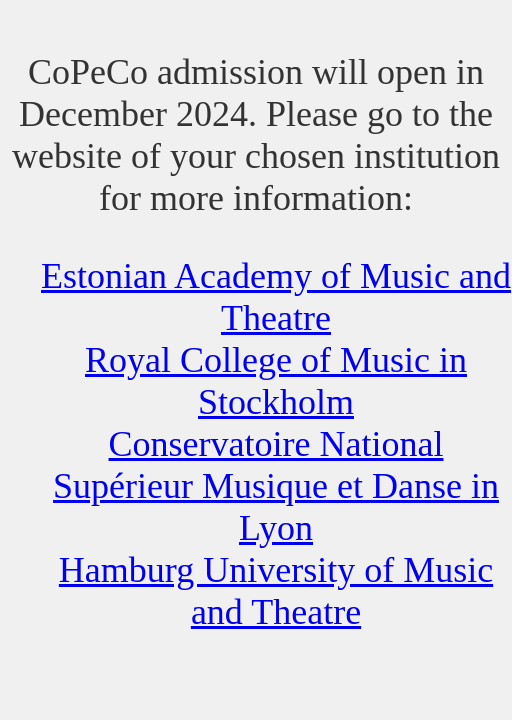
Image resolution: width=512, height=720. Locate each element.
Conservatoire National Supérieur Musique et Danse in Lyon (276, 486)
